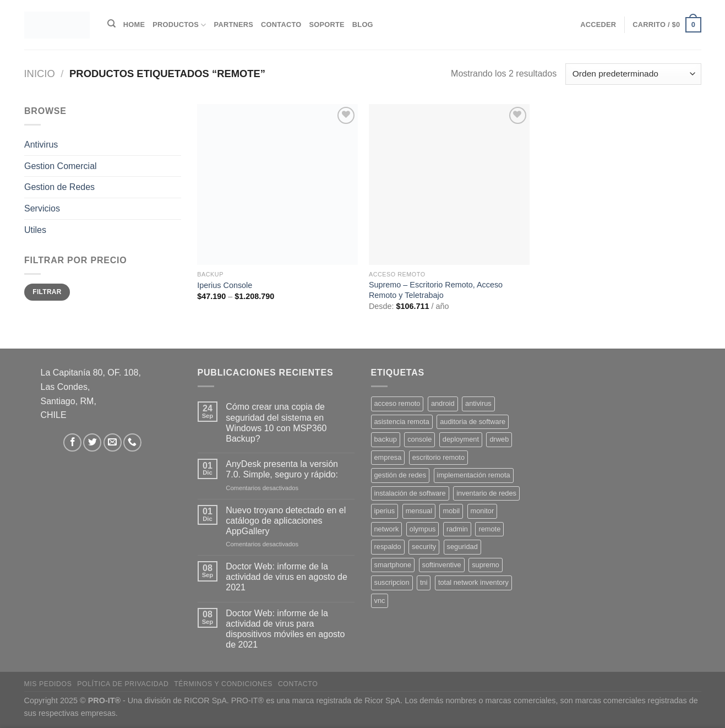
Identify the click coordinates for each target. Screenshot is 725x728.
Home (134, 25)
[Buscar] (111, 24)
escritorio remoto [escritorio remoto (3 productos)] (438, 457)
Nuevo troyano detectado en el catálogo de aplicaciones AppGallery (286, 521)
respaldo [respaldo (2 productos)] (388, 547)
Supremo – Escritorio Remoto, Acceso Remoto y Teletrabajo (436, 290)
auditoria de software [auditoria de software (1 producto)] (473, 422)
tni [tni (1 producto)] (424, 582)
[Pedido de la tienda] (633, 74)
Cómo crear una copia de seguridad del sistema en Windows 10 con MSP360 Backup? (276, 423)
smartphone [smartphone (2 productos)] (393, 565)
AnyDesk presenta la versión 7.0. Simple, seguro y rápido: (282, 469)
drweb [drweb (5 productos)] (499, 439)
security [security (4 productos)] (424, 547)
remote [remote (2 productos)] (489, 529)
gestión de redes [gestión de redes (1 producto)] (400, 475)
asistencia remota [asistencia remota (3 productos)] (402, 422)
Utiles (35, 229)
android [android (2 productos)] (443, 403)
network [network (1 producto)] (387, 529)
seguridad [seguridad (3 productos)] (462, 547)
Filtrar (47, 292)
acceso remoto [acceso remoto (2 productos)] (397, 403)
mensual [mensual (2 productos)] (419, 511)
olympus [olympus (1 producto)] (423, 529)
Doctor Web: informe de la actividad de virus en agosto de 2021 (287, 577)
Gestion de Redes (59, 187)
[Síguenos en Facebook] (72, 442)
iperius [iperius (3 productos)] (385, 511)
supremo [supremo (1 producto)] (486, 565)
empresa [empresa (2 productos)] (388, 457)
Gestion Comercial (61, 166)
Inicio (40, 74)
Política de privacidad (123, 684)
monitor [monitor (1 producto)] (483, 511)
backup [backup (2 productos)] (386, 439)
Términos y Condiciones (223, 684)
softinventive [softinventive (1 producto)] (442, 565)
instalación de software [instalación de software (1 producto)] (410, 493)
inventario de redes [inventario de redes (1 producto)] (486, 493)
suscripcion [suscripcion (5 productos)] (392, 582)
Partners (234, 25)
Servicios (42, 208)
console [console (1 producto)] (419, 439)
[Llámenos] (132, 442)
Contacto (281, 25)
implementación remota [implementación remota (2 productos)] (474, 475)
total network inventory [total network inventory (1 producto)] (473, 582)
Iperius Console (225, 285)
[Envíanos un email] (113, 442)
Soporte (326, 25)
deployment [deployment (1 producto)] (461, 439)
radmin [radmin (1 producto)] (457, 529)
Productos (179, 25)
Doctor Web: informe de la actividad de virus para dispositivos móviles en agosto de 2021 (285, 629)
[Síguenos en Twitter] (92, 442)
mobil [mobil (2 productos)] (451, 511)
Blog (363, 25)
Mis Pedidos (48, 684)
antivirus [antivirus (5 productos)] (478, 403)
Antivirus (41, 145)
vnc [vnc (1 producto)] (380, 601)
